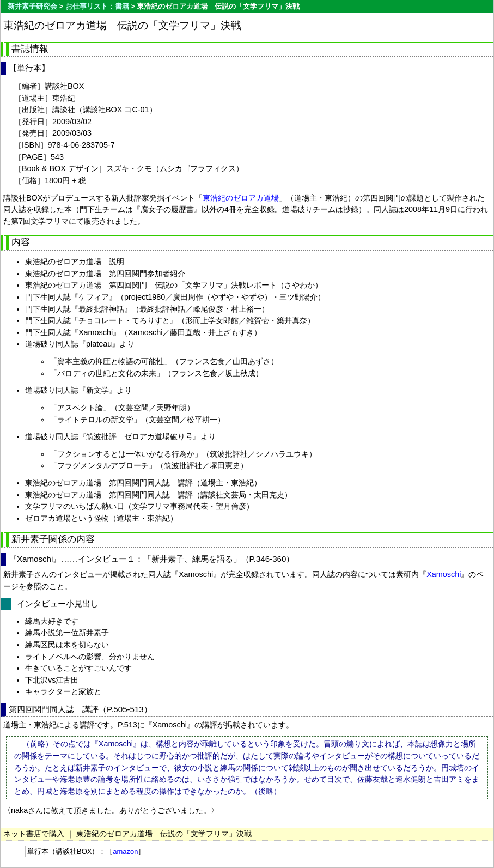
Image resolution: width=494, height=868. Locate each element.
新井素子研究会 (32, 6)
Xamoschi (444, 574)
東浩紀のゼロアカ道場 (241, 198)
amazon (125, 851)
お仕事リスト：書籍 (97, 6)
